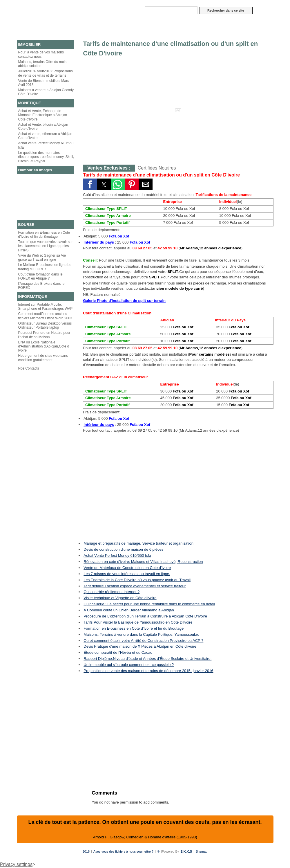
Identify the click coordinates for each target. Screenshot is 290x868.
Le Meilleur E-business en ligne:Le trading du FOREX (45, 267)
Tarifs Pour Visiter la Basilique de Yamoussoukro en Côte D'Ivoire (138, 622)
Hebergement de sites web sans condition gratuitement (43, 358)
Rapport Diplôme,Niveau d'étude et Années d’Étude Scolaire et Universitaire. (147, 659)
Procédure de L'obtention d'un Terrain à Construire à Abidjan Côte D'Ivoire (145, 616)
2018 (86, 851)
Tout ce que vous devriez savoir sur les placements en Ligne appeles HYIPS (46, 246)
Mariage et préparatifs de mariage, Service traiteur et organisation (138, 543)
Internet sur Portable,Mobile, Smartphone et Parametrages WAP (46, 307)
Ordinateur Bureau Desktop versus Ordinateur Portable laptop (45, 325)
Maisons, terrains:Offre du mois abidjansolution (42, 64)
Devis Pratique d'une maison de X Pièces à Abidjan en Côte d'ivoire (140, 646)
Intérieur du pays (99, 242)
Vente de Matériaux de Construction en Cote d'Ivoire (127, 568)
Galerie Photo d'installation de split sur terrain (124, 301)
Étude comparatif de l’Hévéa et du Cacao (118, 652)
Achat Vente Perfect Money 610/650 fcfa (117, 555)
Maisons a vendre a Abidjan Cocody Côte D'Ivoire (46, 92)
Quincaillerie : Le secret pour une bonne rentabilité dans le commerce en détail (149, 604)
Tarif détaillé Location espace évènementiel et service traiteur (135, 586)
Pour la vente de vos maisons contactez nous (41, 54)
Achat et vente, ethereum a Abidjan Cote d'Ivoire (45, 136)
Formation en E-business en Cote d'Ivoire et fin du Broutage (44, 235)
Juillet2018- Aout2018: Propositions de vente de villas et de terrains (46, 73)
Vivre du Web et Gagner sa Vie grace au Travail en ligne (42, 257)
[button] (90, 184)
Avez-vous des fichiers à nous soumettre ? (123, 851)
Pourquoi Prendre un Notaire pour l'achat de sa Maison (44, 335)
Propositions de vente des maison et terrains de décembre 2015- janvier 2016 (148, 671)
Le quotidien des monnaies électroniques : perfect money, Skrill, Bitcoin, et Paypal (46, 157)
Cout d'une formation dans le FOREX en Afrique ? (40, 276)
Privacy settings (16, 864)
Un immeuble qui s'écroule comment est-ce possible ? (129, 665)
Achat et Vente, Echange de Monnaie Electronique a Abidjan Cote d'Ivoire (43, 115)
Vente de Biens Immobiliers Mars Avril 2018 (44, 83)
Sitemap (202, 851)
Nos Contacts (29, 368)
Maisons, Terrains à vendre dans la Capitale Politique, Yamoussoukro (141, 634)
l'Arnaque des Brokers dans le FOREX (41, 286)
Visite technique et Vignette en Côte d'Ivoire (120, 598)
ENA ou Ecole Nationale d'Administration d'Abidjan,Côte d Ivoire (44, 346)
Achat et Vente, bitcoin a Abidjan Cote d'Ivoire (43, 127)
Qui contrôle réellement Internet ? (112, 592)
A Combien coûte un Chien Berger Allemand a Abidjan (129, 610)
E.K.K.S (186, 851)
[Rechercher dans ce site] (171, 10)
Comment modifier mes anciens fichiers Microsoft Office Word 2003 (45, 316)
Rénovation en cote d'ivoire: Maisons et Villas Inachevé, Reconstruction (143, 562)
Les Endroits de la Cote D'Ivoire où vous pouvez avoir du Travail (137, 580)
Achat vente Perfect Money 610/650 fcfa (46, 145)
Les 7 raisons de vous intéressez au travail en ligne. (127, 574)
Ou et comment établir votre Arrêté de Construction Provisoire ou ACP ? (143, 641)
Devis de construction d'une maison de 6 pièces (123, 549)
